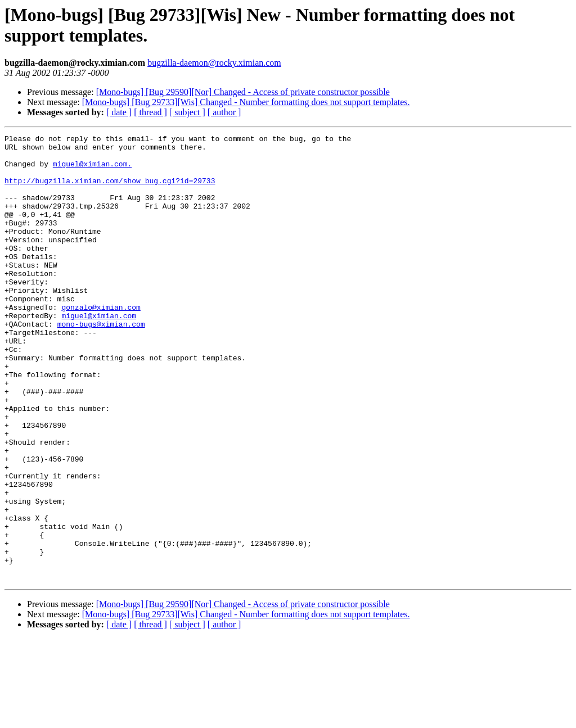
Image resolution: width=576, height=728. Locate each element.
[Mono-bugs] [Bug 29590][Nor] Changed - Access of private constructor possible (243, 92)
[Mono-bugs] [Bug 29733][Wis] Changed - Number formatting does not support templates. (246, 102)
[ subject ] (187, 112)
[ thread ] (150, 112)
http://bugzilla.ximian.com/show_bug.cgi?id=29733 (110, 191)
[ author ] (224, 112)
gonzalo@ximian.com (101, 342)
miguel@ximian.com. (92, 170)
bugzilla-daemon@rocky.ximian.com (214, 63)
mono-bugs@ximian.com (101, 363)
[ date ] (119, 112)
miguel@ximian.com (99, 352)
